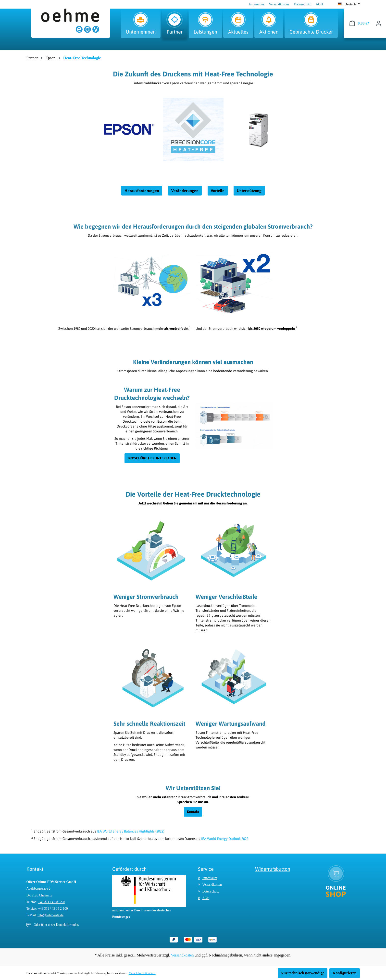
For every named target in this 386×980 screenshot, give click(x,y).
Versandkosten (279, 4)
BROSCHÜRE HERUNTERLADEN (152, 458)
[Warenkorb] (360, 23)
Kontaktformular (67, 925)
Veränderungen (185, 191)
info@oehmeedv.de (50, 915)
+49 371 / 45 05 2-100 (53, 909)
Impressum (256, 4)
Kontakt (193, 812)
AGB (319, 4)
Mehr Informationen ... (142, 973)
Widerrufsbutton (273, 869)
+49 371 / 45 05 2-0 (51, 902)
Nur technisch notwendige (303, 973)
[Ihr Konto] (379, 23)
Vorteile (218, 191)
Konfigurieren (344, 973)
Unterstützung (249, 191)
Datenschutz (302, 4)
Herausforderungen (142, 191)
